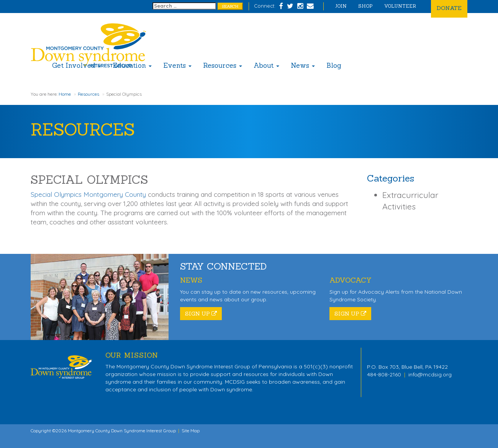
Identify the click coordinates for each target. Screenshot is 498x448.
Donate (449, 8)
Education (132, 65)
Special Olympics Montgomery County (88, 194)
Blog (334, 65)
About (266, 65)
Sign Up (201, 314)
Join (341, 6)
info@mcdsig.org (430, 374)
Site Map (191, 431)
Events (177, 65)
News (303, 65)
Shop (365, 6)
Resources (223, 65)
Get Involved (77, 65)
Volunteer (400, 6)
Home (65, 94)
